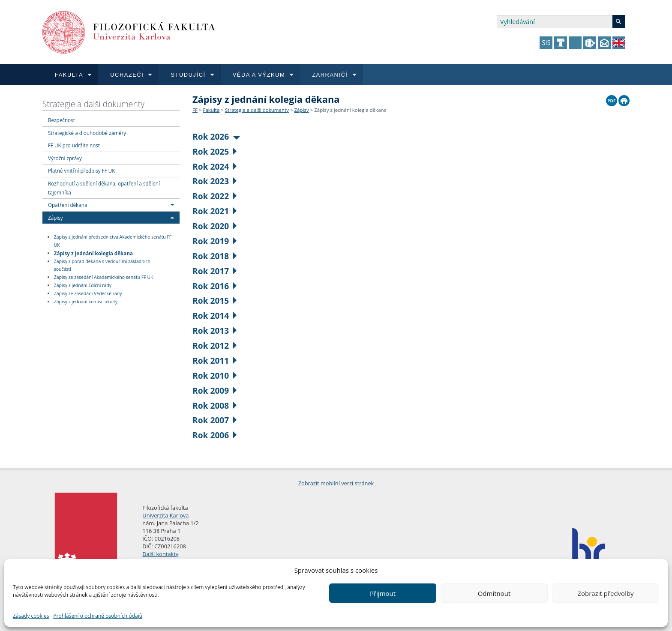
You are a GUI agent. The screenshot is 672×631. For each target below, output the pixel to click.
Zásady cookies (31, 616)
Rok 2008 (214, 405)
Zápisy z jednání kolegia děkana (93, 253)
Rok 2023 (214, 181)
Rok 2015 (214, 301)
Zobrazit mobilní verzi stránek (336, 483)
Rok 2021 (214, 211)
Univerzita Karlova (165, 515)
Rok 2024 (214, 166)
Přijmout (383, 593)
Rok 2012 (214, 345)
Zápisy (55, 218)
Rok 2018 (214, 256)
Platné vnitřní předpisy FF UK (81, 170)
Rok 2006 (214, 435)
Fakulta (211, 110)
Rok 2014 (214, 315)
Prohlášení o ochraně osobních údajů (98, 616)
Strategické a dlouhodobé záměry (87, 133)
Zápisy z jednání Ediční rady (83, 285)
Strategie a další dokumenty (93, 104)
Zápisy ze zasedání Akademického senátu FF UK (104, 277)
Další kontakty (160, 554)
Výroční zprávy (65, 158)
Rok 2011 (214, 360)
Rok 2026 (216, 136)
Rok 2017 (214, 271)
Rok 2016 (214, 286)
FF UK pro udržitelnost (74, 145)
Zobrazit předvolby (605, 593)
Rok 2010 (214, 375)
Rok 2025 (214, 151)
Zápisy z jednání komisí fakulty (86, 302)
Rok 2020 (214, 226)
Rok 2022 (214, 196)
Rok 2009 (214, 390)
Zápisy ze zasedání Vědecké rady (88, 293)
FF (195, 110)
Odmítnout (494, 593)
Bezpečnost (61, 120)
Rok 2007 (214, 420)
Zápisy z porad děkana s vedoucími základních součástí (102, 265)
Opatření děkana (67, 205)
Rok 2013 (214, 330)
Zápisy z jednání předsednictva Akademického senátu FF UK (113, 241)
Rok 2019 (214, 241)
